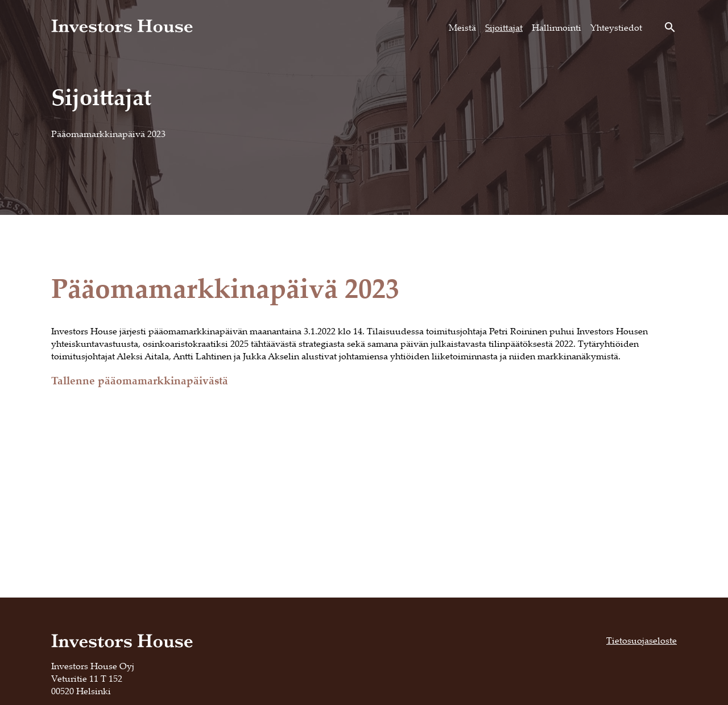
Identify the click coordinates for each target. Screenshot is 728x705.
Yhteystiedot (616, 27)
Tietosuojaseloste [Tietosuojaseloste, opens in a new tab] (642, 640)
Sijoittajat (504, 27)
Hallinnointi (557, 27)
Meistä (462, 27)
